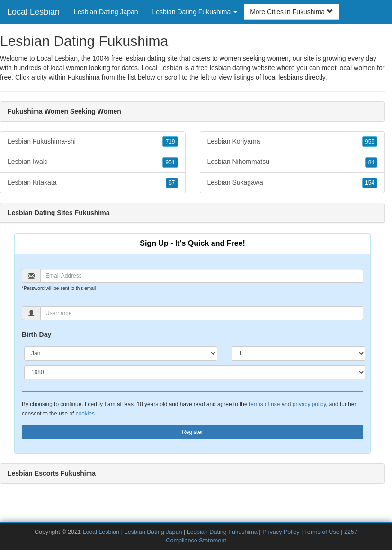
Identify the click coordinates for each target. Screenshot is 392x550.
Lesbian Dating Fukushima (222, 532)
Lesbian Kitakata (93, 183)
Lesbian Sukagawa (293, 183)
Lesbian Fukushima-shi (93, 142)
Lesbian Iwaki (93, 162)
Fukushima (83, 77)
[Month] (121, 353)
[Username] (202, 313)
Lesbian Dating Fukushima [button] (195, 12)
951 (170, 162)
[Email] (202, 276)
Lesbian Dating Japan (106, 12)
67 (172, 183)
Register (192, 432)
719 (170, 142)
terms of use (264, 404)
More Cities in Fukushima (292, 12)
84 (371, 162)
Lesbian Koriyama (293, 142)
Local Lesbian (33, 12)
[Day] (298, 353)
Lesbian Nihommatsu (293, 162)
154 (370, 183)
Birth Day (36, 334)
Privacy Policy (281, 532)
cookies (85, 414)
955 (370, 142)
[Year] (195, 372)
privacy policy (309, 404)
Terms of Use (322, 532)
